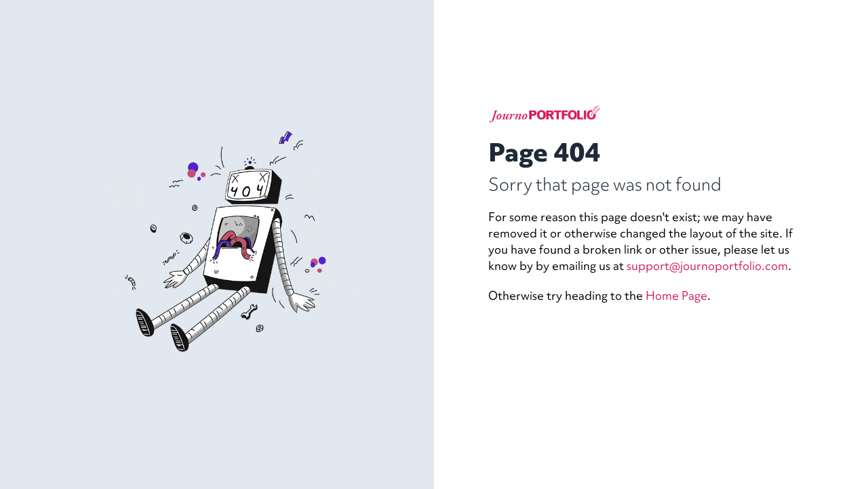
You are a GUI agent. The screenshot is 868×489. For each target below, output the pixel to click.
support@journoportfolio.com (707, 266)
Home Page (676, 295)
